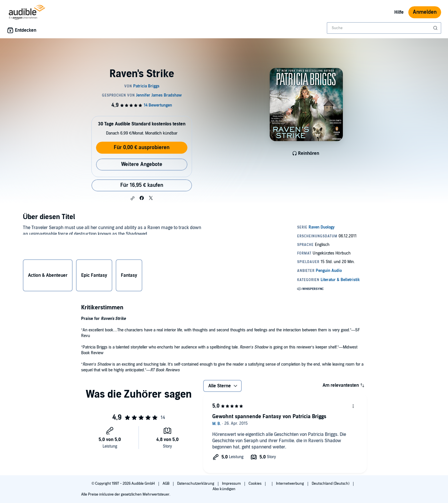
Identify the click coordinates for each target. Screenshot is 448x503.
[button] (133, 198)
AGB (166, 484)
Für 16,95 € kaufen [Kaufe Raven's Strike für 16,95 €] (142, 185)
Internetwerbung (290, 484)
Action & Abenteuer (48, 276)
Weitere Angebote (142, 164)
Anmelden (425, 12)
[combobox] (384, 28)
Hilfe (399, 12)
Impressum (232, 484)
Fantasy (129, 276)
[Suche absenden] (436, 28)
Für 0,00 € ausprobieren (142, 148)
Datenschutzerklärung (196, 484)
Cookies (255, 484)
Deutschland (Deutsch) (331, 484)
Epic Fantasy (94, 276)
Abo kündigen (224, 489)
